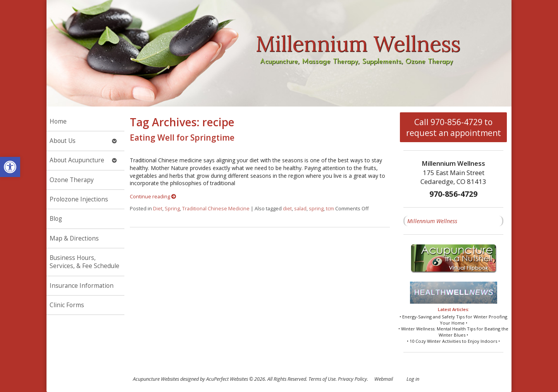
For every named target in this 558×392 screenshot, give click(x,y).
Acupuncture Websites (156, 379)
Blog (56, 219)
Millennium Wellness (432, 221)
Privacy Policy (352, 379)
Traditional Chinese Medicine (216, 209)
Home (58, 121)
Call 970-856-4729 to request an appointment (454, 127)
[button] (10, 167)
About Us (63, 141)
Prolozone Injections (79, 199)
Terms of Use (322, 379)
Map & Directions (74, 238)
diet (287, 209)
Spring (172, 209)
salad (300, 209)
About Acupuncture (77, 160)
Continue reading (153, 197)
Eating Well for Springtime (182, 138)
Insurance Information (82, 286)
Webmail (384, 379)
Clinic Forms (67, 305)
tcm (330, 209)
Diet (158, 209)
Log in (413, 379)
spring (316, 209)
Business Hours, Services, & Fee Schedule (84, 262)
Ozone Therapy (72, 180)
